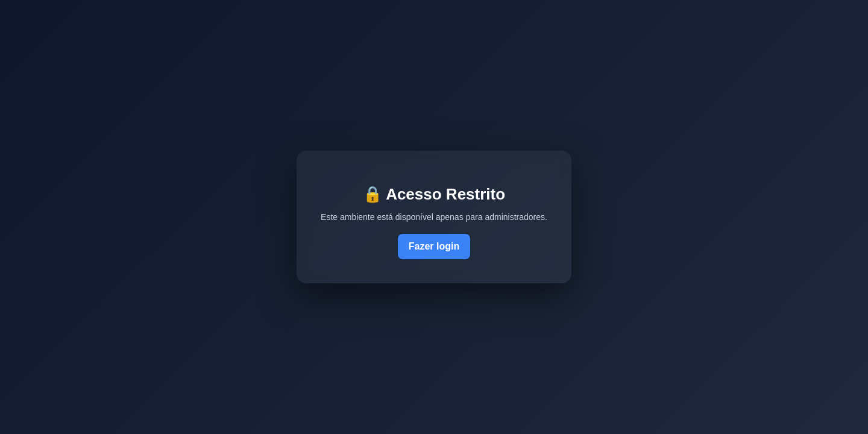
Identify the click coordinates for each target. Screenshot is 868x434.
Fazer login (434, 246)
